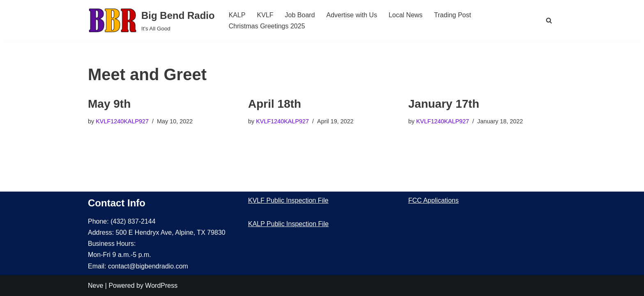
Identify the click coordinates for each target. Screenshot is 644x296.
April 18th (275, 104)
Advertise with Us (352, 15)
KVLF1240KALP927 (122, 121)
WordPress (161, 286)
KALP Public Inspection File (288, 224)
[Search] (549, 20)
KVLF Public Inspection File (288, 200)
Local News (406, 15)
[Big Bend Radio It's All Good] (151, 20)
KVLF (265, 15)
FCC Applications (434, 200)
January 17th (444, 104)
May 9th (109, 104)
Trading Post (453, 15)
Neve (95, 286)
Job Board (300, 15)
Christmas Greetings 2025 (267, 26)
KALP (237, 15)
